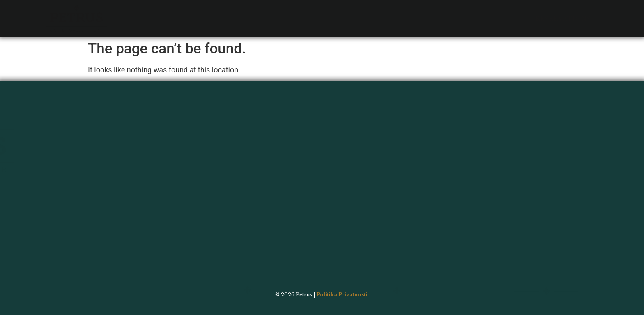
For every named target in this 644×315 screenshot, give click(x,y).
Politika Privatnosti (342, 295)
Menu (183, 13)
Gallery (250, 13)
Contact (297, 13)
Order (340, 13)
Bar (213, 13)
